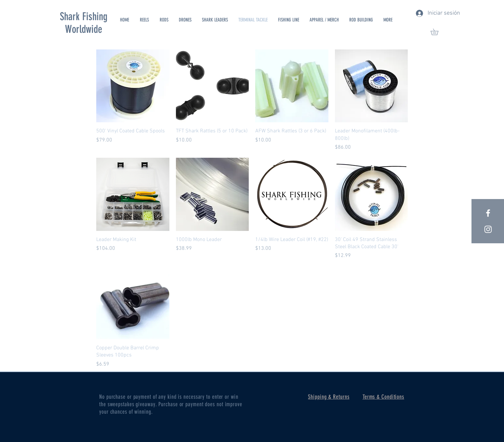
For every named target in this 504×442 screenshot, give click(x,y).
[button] (438, 32)
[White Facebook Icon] (488, 213)
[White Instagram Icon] (488, 229)
